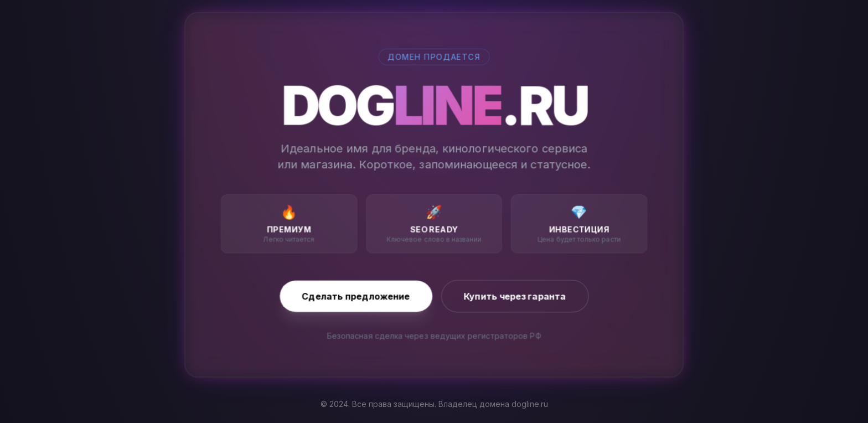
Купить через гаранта (515, 296)
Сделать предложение (356, 296)
